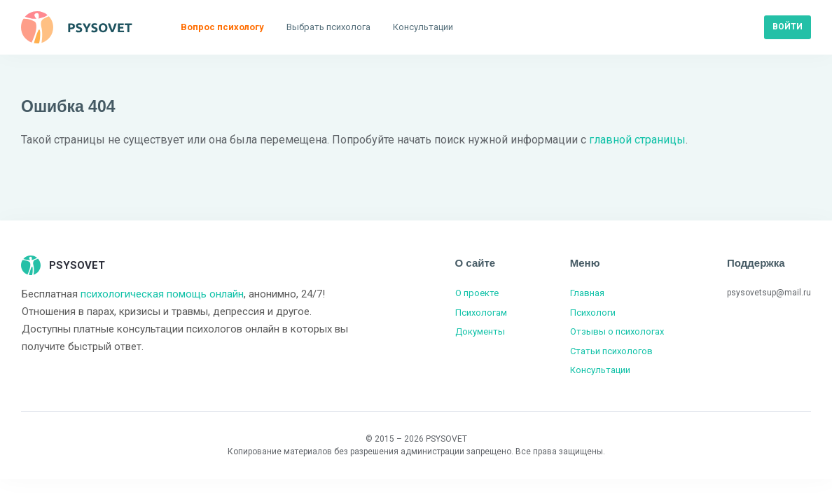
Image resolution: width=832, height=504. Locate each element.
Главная (587, 293)
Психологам (481, 313)
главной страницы (637, 140)
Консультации (600, 370)
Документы (480, 331)
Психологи (593, 313)
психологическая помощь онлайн (162, 294)
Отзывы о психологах (617, 331)
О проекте (477, 293)
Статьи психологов (611, 351)
